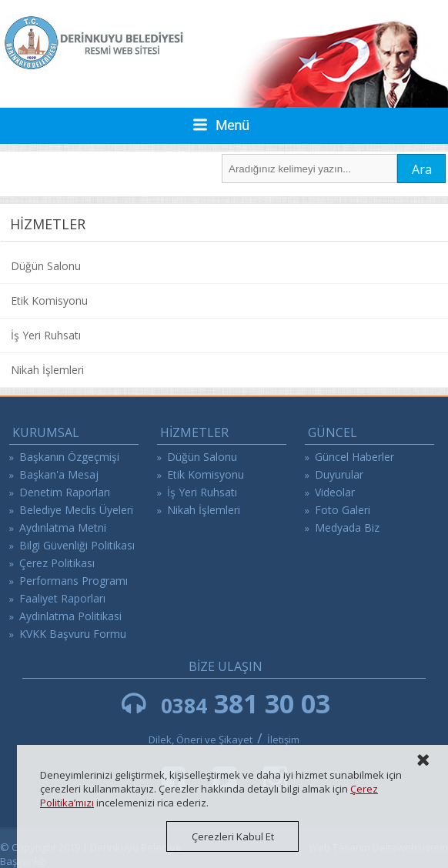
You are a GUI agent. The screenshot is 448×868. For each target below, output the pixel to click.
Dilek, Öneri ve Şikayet (201, 739)
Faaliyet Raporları (62, 598)
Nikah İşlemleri (47, 370)
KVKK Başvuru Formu (73, 634)
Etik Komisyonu (49, 300)
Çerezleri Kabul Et (233, 836)
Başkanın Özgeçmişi (69, 457)
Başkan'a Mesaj (59, 474)
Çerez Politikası (57, 563)
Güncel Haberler (354, 457)
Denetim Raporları (65, 492)
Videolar (335, 492)
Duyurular (339, 474)
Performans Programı (74, 581)
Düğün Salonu (46, 266)
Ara (422, 169)
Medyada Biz (347, 527)
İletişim (283, 739)
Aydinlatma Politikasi (70, 616)
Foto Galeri (343, 510)
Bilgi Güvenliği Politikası (77, 545)
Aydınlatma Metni (63, 527)
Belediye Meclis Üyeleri (76, 510)
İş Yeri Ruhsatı (46, 335)
